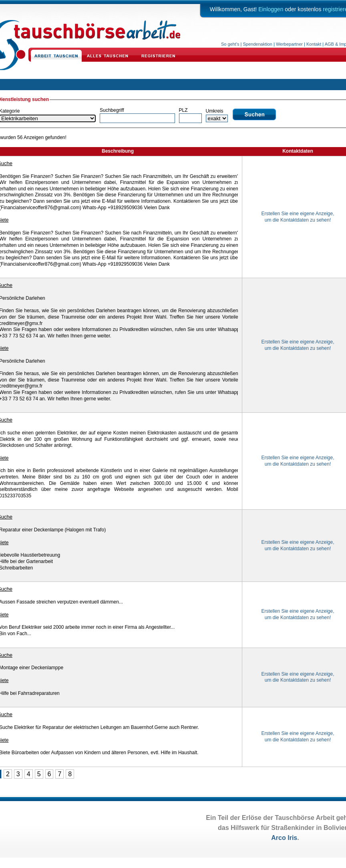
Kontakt (314, 44)
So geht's (230, 44)
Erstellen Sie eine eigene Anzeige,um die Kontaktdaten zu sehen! (298, 217)
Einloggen (271, 9)
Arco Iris (284, 838)
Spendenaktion (258, 44)
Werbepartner (289, 44)
